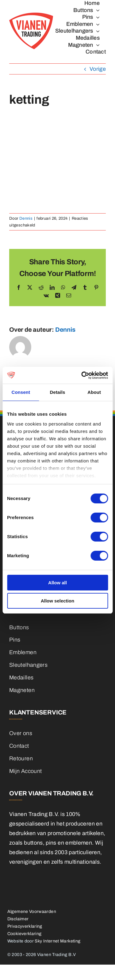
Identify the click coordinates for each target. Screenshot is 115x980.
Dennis (26, 218)
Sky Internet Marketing (57, 941)
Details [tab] (58, 392)
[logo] (31, 15)
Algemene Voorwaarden (32, 912)
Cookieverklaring (25, 934)
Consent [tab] (21, 392)
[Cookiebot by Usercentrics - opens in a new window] (82, 375)
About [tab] (94, 392)
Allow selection (57, 601)
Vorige (98, 69)
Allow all (57, 583)
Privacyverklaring (25, 926)
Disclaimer (18, 919)
